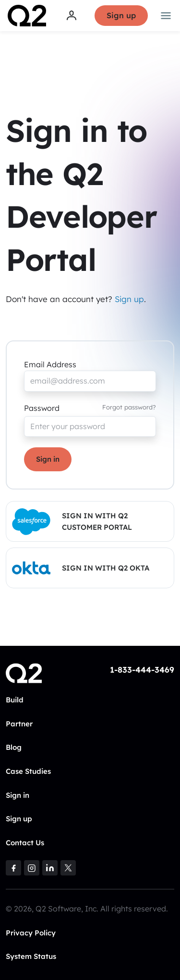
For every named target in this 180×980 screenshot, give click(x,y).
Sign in (48, 459)
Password (42, 408)
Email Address (50, 364)
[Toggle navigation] (166, 16)
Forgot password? (129, 407)
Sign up (121, 15)
